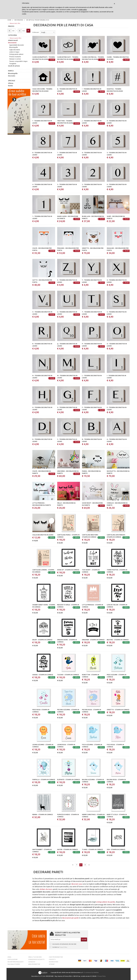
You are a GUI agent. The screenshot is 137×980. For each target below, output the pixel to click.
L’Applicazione (13, 959)
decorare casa (77, 884)
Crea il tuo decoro (35, 957)
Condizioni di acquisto (36, 959)
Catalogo (32, 962)
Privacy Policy (63, 947)
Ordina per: (36, 32)
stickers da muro (46, 889)
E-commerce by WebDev (91, 972)
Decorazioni (19, 20)
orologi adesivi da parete (106, 902)
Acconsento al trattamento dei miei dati (64, 944)
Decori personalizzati (16, 962)
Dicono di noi (54, 962)
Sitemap (52, 964)
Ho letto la (60, 947)
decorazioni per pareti (70, 918)
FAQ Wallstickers (14, 964)
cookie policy (83, 10)
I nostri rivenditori (56, 957)
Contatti (52, 959)
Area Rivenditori (34, 964)
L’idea (9, 957)
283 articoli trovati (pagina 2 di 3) (38, 20)
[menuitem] (9, 20)
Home (9, 20)
